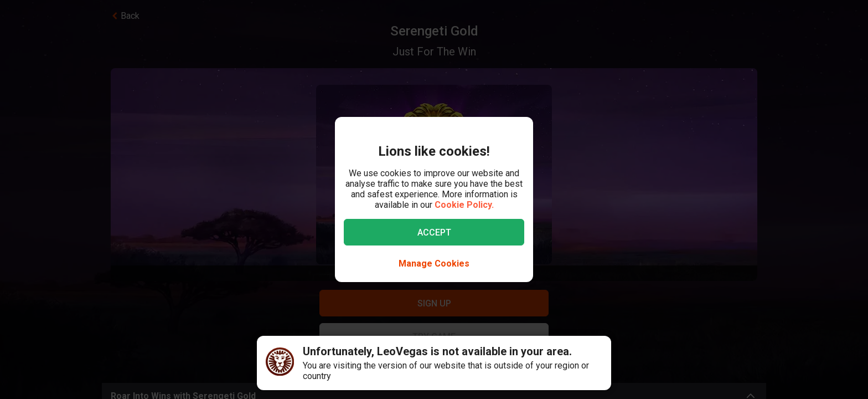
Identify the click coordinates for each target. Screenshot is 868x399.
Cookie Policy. (464, 205)
